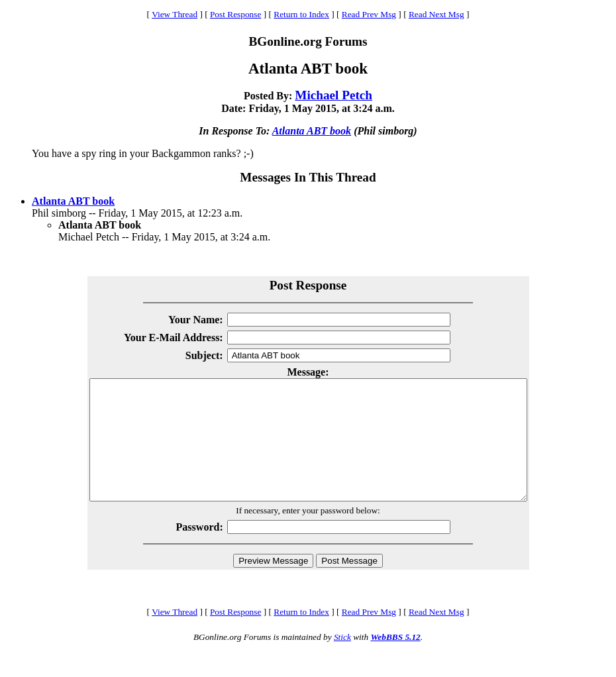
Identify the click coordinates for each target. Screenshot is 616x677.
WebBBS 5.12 (395, 661)
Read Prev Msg (369, 14)
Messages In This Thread (308, 177)
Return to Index (301, 14)
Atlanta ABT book (312, 131)
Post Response (235, 14)
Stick (342, 661)
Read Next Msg (436, 14)
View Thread (175, 14)
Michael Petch (334, 95)
